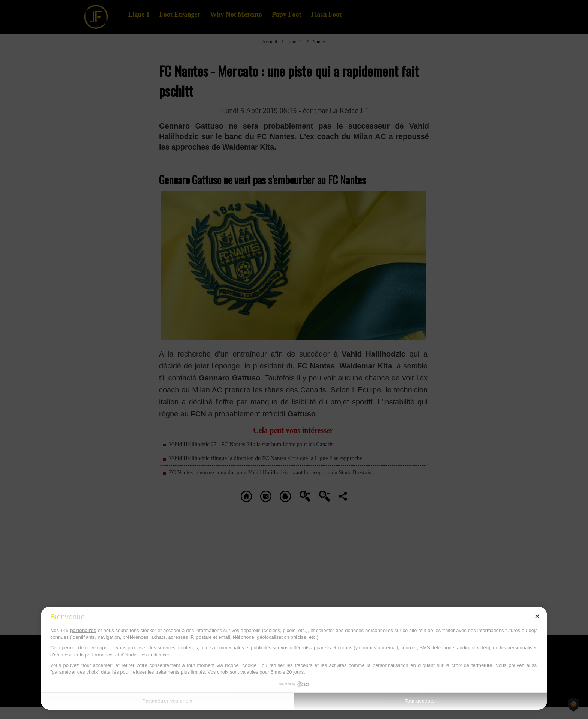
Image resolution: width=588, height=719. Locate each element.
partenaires (83, 630)
